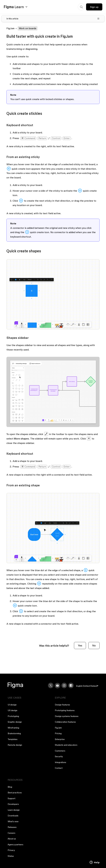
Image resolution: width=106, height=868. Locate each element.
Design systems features (67, 716)
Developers (13, 804)
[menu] (87, 686)
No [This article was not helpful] (94, 645)
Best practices (15, 793)
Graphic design (15, 722)
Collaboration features (65, 722)
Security (59, 756)
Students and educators (66, 745)
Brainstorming (14, 733)
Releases (12, 827)
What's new (13, 821)
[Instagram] (64, 685)
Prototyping (13, 716)
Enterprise (60, 739)
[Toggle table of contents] (53, 19)
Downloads (13, 816)
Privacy (11, 850)
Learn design (14, 810)
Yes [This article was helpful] (80, 645)
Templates (13, 739)
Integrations (61, 762)
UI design (12, 705)
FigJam (10, 28)
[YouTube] (57, 686)
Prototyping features (65, 710)
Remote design (15, 745)
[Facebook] (71, 685)
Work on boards (28, 28)
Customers (60, 751)
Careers (11, 833)
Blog (10, 787)
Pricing (58, 733)
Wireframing (13, 728)
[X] (51, 685)
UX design (12, 710)
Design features (62, 705)
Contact (59, 768)
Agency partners (15, 844)
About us (12, 839)
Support (11, 798)
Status (11, 856)
